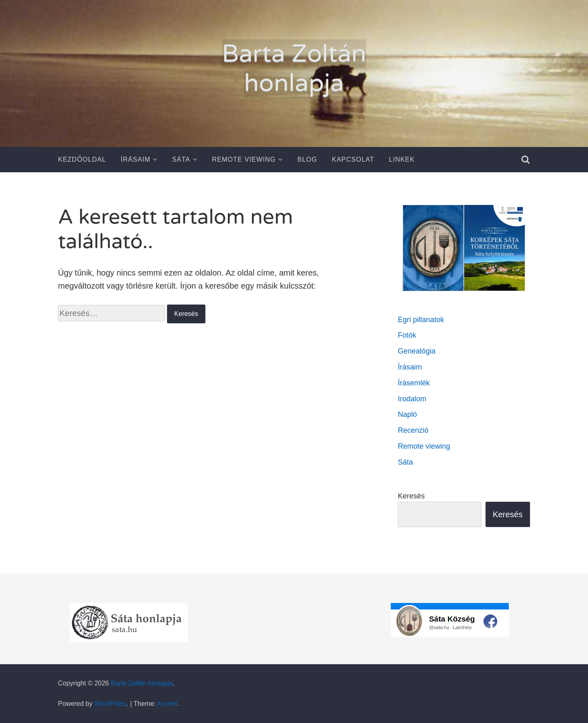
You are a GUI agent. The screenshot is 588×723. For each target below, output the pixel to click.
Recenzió (413, 430)
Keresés (411, 496)
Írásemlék (414, 383)
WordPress (110, 704)
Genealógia (416, 351)
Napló (407, 414)
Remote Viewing (244, 159)
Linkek (402, 159)
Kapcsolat (353, 159)
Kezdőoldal (82, 159)
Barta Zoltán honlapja (294, 69)
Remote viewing (424, 446)
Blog (307, 159)
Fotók (407, 335)
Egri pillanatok (421, 320)
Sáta (181, 159)
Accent (167, 704)
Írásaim (136, 159)
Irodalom (412, 399)
